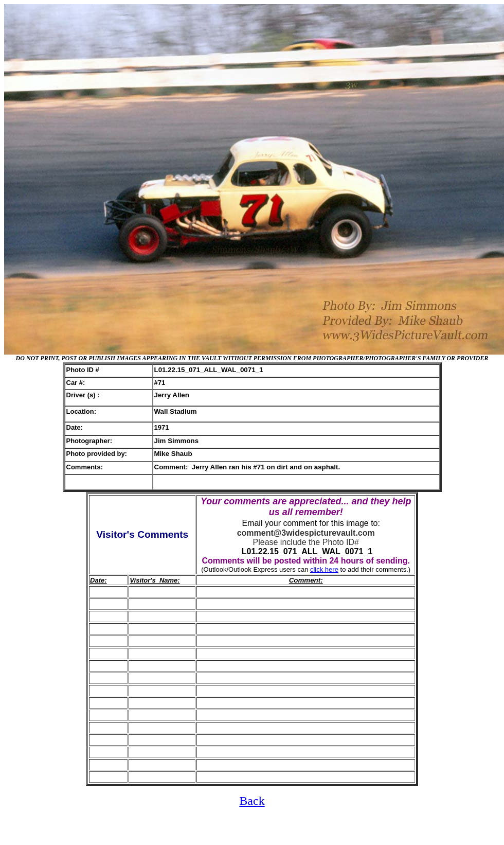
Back (252, 801)
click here (324, 569)
